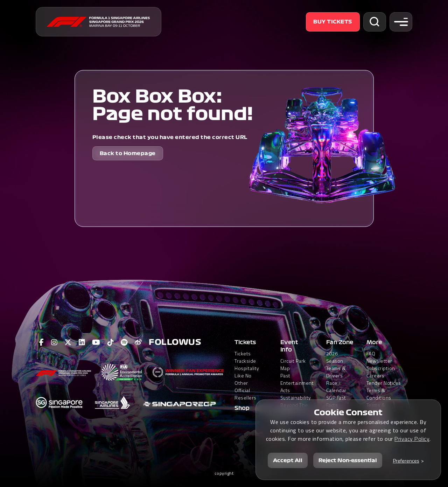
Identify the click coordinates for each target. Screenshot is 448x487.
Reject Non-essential (348, 460)
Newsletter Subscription (381, 364)
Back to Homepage (128, 153)
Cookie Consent (348, 412)
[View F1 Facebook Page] (42, 342)
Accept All (288, 460)
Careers (376, 375)
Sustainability (296, 398)
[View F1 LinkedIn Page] (82, 342)
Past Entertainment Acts (297, 383)
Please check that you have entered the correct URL (170, 137)
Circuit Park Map (293, 364)
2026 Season (335, 357)
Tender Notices (384, 383)
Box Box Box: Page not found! (173, 105)
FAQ (371, 353)
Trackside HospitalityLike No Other (247, 372)
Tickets (245, 342)
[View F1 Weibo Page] (138, 342)
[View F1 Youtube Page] (96, 342)
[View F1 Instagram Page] (54, 342)
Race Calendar (336, 387)
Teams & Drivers (336, 372)
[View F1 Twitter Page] (68, 342)
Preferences (406, 461)
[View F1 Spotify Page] (124, 342)
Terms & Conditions (379, 394)
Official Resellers (246, 394)
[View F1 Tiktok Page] (111, 342)
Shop (242, 408)
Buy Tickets (333, 22)
